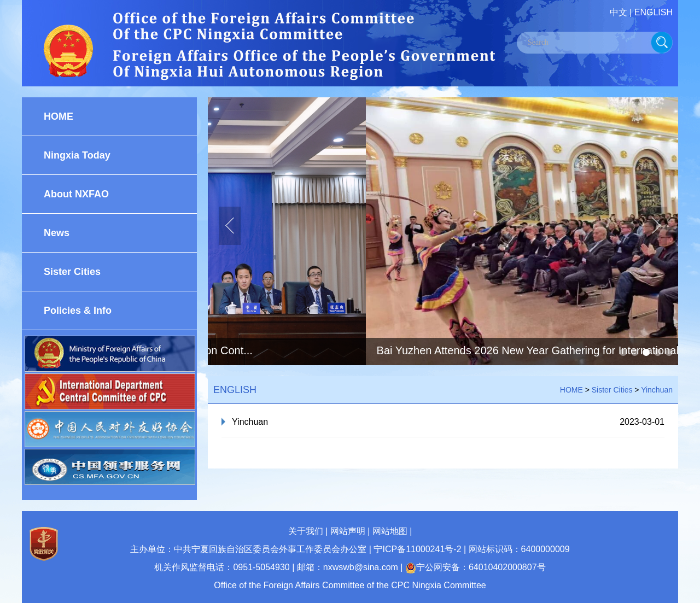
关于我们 (306, 531)
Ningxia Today (77, 155)
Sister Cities (72, 272)
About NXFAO (76, 194)
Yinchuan (657, 390)
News (57, 233)
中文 (619, 12)
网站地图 (390, 531)
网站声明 (348, 531)
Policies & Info (78, 311)
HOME (59, 116)
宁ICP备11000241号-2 (417, 549)
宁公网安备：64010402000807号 (476, 567)
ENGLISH (654, 12)
